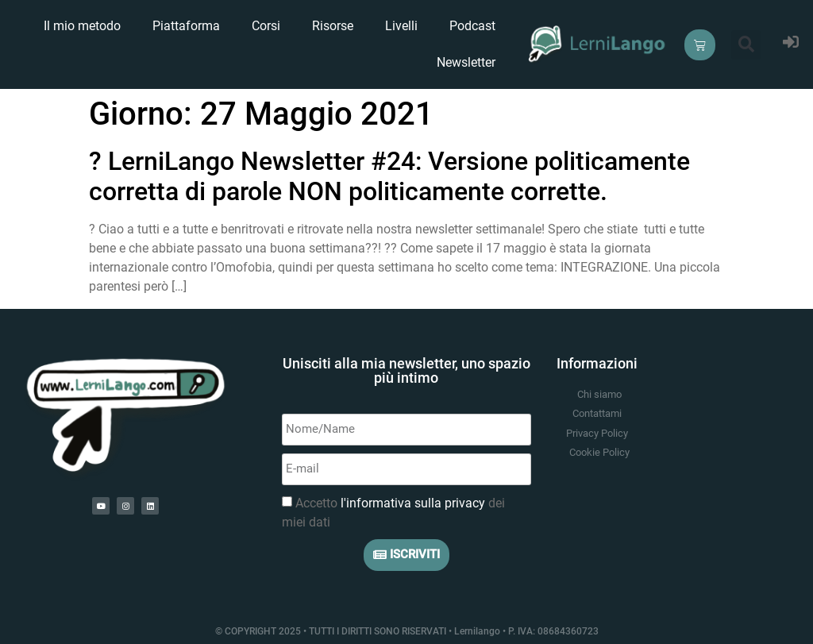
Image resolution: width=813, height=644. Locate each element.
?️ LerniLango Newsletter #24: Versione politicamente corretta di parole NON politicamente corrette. (389, 176)
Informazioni (597, 363)
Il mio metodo (82, 26)
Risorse (333, 26)
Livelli (401, 26)
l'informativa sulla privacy (413, 503)
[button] (746, 45)
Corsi (266, 26)
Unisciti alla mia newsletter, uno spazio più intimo (406, 370)
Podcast (472, 26)
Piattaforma (186, 26)
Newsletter (466, 62)
